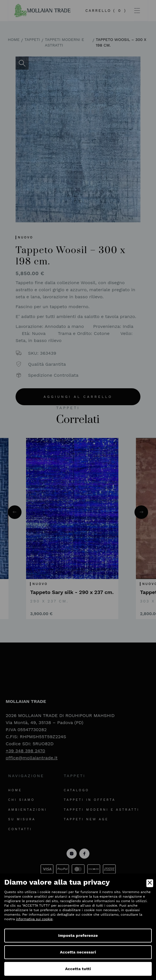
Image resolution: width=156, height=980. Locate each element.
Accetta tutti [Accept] (78, 969)
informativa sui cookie (34, 919)
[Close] (150, 883)
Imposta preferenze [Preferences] (78, 935)
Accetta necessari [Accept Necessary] (78, 952)
